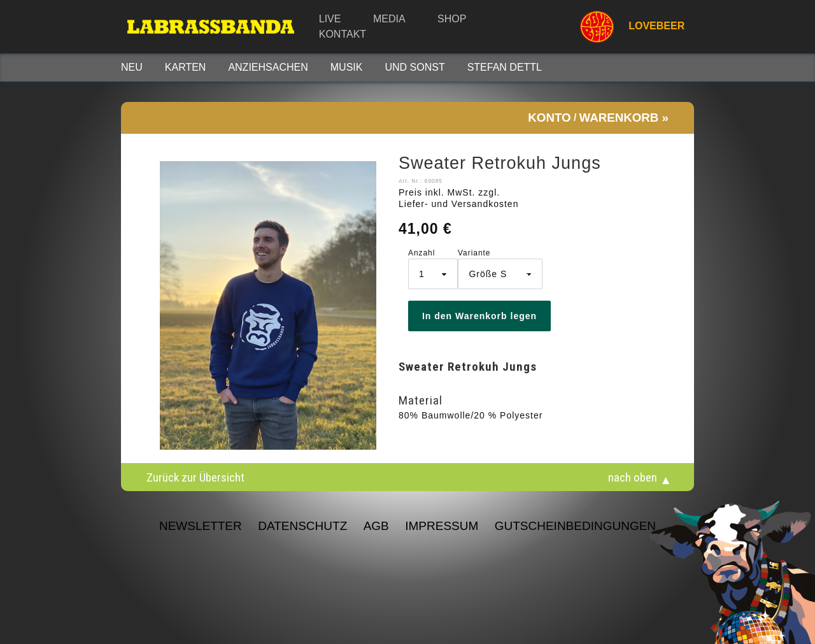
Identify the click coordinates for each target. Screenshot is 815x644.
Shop (452, 19)
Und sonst (415, 67)
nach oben (633, 477)
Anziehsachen (268, 67)
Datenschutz (302, 526)
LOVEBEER (627, 27)
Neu (132, 67)
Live (330, 19)
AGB (376, 526)
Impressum (442, 526)
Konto (549, 118)
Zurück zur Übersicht (195, 477)
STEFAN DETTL (505, 67)
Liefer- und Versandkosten (458, 204)
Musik (347, 67)
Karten (186, 67)
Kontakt (343, 34)
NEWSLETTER (201, 526)
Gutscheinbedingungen (575, 526)
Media (389, 19)
